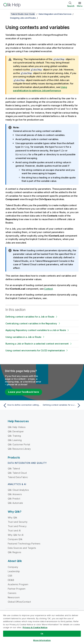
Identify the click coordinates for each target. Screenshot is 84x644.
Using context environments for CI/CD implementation (35, 350)
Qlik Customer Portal (19, 444)
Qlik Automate (15, 502)
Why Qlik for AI (16, 534)
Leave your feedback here (24, 391)
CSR (10, 575)
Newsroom (14, 597)
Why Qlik (12, 517)
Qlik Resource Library (19, 448)
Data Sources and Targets (22, 547)
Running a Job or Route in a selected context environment (37, 343)
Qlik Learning (15, 439)
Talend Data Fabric (18, 477)
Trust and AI (14, 530)
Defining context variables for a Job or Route (30, 316)
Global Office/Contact (19, 601)
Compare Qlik (15, 539)
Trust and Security (18, 521)
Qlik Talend (14, 468)
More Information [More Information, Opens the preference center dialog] (42, 640)
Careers (12, 592)
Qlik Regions (14, 552)
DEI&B (11, 579)
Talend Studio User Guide (23, 14)
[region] (42, 627)
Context (48, 288)
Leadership (14, 571)
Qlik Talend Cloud (17, 472)
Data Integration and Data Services (55, 14)
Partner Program (17, 588)
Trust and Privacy (17, 526)
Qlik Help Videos (17, 426)
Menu (80, 6)
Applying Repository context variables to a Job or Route (36, 330)
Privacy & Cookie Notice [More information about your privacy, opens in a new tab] (35, 627)
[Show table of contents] (6, 14)
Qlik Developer (16, 431)
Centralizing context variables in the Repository (31, 323)
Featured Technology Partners (24, 543)
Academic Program (18, 584)
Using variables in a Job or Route (23, 336)
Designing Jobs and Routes (23, 18)
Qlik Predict (14, 498)
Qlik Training (14, 435)
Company (13, 566)
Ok (42, 634)
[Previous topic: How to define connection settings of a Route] (22, 405)
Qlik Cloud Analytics (18, 489)
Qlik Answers (15, 494)
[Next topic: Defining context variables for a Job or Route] (62, 405)
